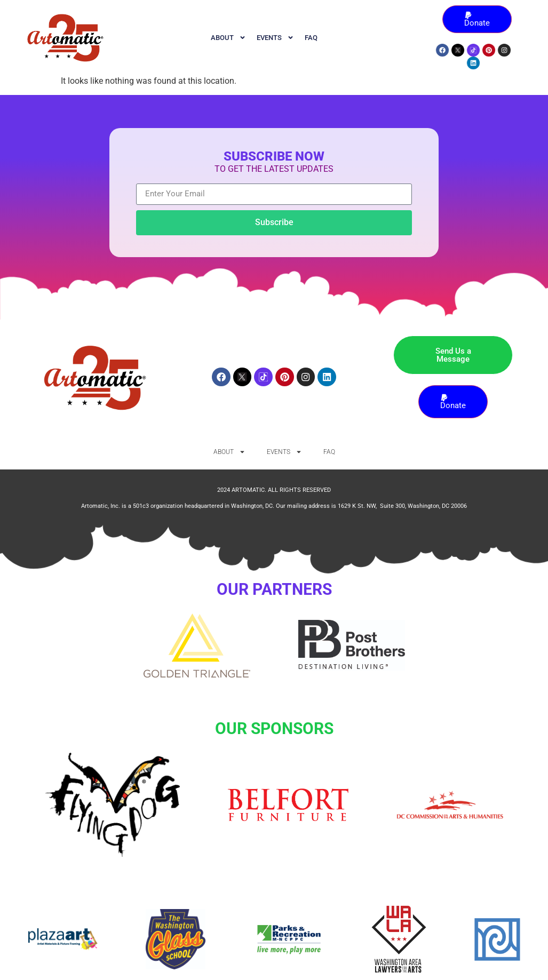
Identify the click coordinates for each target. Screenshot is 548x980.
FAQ (311, 38)
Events (275, 38)
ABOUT (228, 38)
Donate (482, 19)
